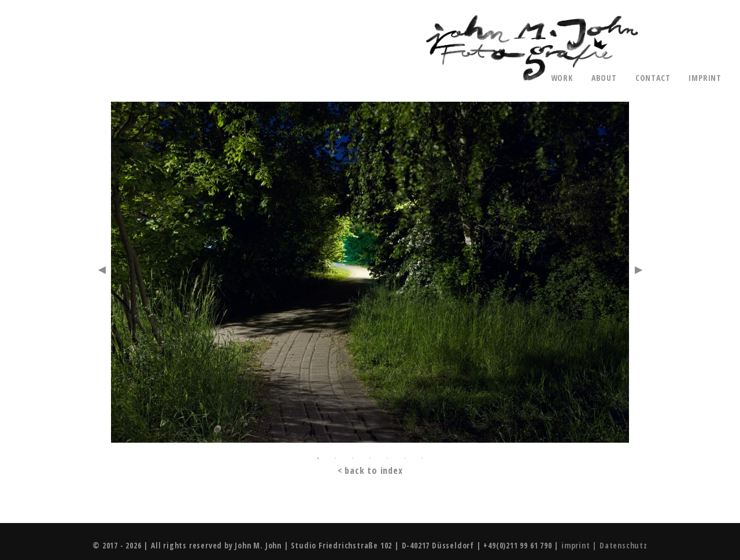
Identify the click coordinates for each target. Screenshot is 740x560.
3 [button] (353, 458)
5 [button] (387, 458)
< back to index (370, 471)
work (562, 78)
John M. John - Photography (532, 48)
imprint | (580, 545)
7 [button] (422, 458)
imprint (705, 78)
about (604, 78)
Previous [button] (102, 270)
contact (653, 78)
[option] (370, 275)
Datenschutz (624, 545)
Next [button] (638, 270)
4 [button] (370, 458)
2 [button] (335, 458)
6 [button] (405, 458)
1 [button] (318, 458)
